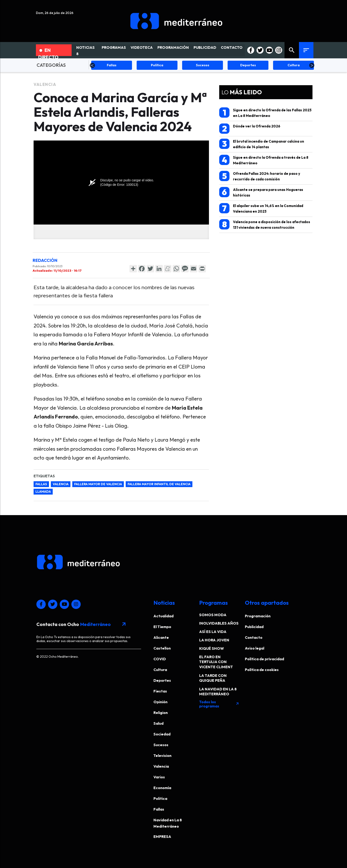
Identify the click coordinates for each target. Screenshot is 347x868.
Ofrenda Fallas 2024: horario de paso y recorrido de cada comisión (260, 176)
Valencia (45, 84)
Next (312, 65)
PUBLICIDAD (205, 47)
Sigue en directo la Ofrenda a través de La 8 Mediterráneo (264, 160)
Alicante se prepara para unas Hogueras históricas (261, 192)
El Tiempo (162, 627)
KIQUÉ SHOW (212, 648)
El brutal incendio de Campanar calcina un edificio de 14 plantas (262, 144)
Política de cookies (262, 670)
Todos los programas (219, 704)
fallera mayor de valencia (98, 484)
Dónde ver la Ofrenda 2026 (250, 129)
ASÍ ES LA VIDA (213, 632)
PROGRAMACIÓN (173, 47)
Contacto (254, 637)
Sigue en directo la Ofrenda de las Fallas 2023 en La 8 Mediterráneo (265, 113)
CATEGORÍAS (51, 65)
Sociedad (162, 734)
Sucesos (161, 745)
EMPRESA (162, 836)
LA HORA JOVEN (214, 640)
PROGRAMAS (114, 47)
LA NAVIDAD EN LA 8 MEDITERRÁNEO (218, 691)
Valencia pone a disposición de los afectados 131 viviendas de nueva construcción (265, 224)
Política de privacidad (264, 659)
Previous (92, 65)
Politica (160, 798)
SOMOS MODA (213, 615)
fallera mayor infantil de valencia (159, 484)
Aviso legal (255, 648)
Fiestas (160, 691)
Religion (161, 713)
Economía (162, 788)
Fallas (41, 484)
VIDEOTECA (142, 47)
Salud (158, 723)
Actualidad (163, 616)
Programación (258, 616)
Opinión (160, 702)
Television (162, 756)
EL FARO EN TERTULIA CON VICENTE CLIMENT (216, 662)
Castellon (162, 648)
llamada (43, 492)
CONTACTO (232, 47)
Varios (159, 777)
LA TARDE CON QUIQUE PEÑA (213, 678)
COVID (160, 659)
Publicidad (254, 627)
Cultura (160, 670)
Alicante (161, 637)
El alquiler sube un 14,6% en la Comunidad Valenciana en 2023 (261, 208)
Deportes (162, 680)
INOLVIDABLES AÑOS (219, 623)
